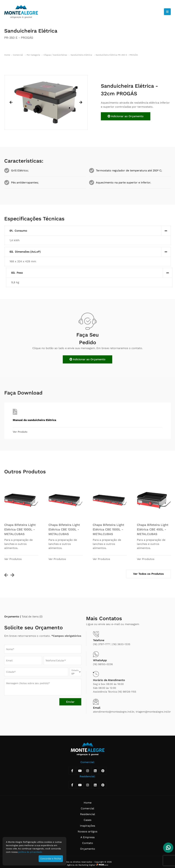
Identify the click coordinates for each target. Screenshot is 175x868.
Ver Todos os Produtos (148, 574)
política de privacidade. (30, 852)
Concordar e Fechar (51, 859)
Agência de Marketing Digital (81, 865)
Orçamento (88, 849)
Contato (88, 843)
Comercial (18, 55)
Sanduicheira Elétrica (82, 55)
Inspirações (87, 826)
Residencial (88, 814)
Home (7, 55)
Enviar (70, 702)
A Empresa (87, 837)
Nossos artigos (87, 831)
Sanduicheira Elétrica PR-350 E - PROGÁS (117, 55)
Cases (87, 820)
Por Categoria (34, 55)
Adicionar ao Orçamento (126, 116)
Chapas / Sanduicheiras (56, 55)
